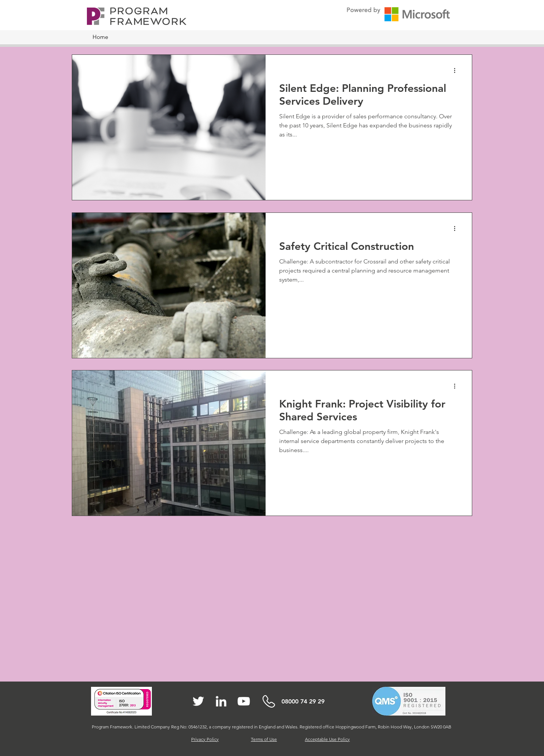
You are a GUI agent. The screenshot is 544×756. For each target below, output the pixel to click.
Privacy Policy (205, 739)
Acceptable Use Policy (327, 739)
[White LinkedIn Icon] (221, 701)
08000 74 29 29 (303, 701)
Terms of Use (264, 739)
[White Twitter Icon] (198, 701)
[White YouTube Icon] (244, 701)
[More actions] (457, 70)
